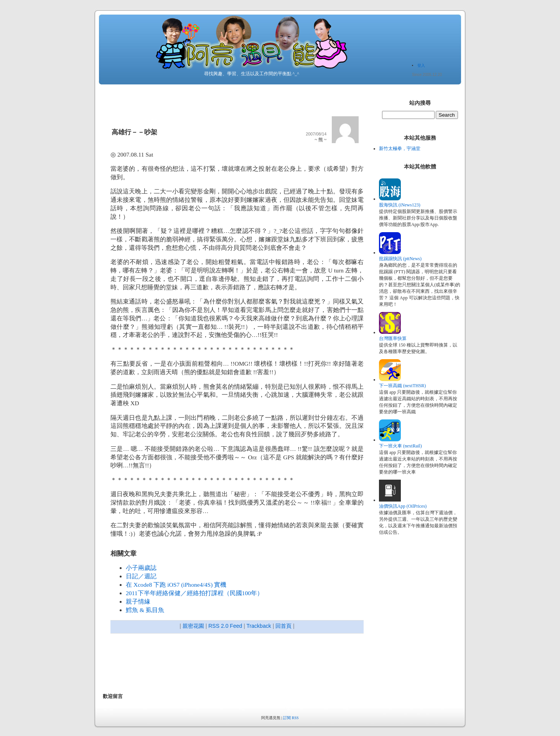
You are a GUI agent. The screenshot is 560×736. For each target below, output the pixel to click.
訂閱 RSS (291, 718)
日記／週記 (141, 576)
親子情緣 (138, 602)
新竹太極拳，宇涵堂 (400, 149)
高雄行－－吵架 (134, 132)
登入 (421, 65)
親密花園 (193, 626)
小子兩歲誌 (141, 568)
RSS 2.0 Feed (225, 626)
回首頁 (283, 626)
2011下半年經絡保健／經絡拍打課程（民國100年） (194, 593)
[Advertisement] (242, 664)
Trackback (259, 626)
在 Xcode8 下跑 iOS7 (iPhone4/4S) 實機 (176, 585)
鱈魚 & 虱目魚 (145, 610)
